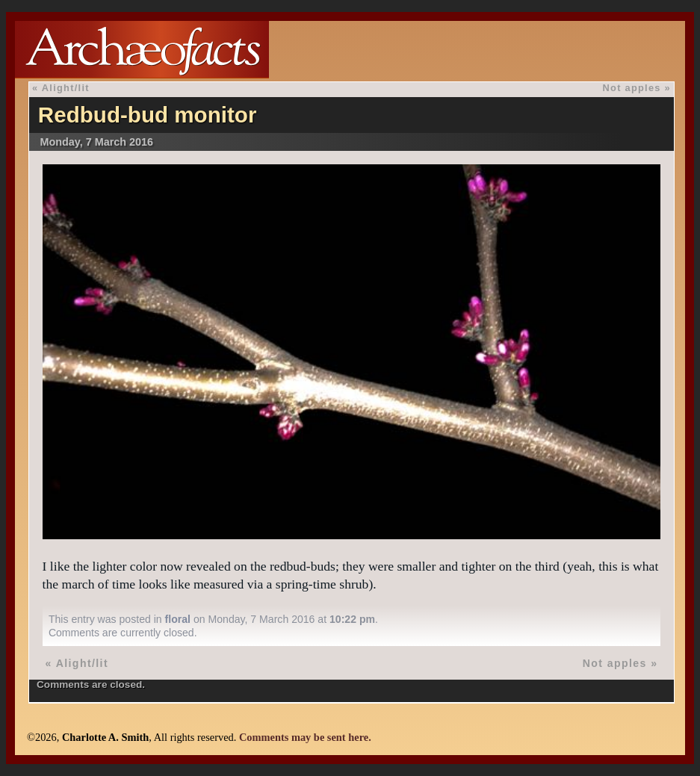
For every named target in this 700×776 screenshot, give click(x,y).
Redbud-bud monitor (148, 115)
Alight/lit (66, 88)
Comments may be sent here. (305, 737)
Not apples (632, 88)
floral (178, 619)
